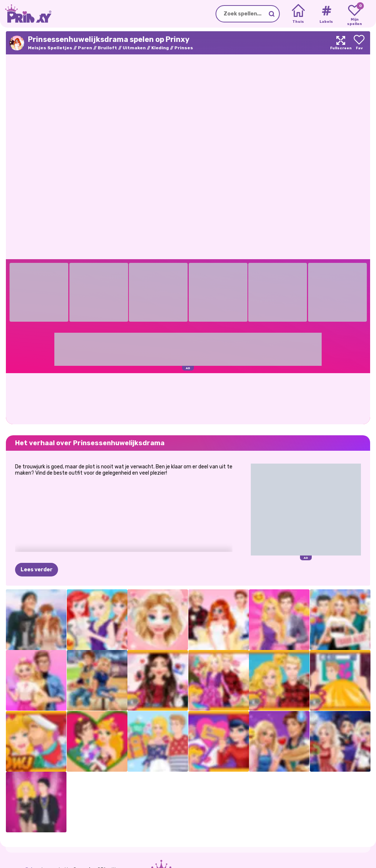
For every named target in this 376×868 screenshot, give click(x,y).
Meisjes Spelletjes (50, 48)
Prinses (184, 48)
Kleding (160, 48)
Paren (85, 48)
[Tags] (326, 14)
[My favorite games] (355, 14)
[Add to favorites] (359, 43)
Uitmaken (134, 48)
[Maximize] (341, 43)
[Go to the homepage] (26, 14)
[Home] (298, 14)
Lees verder (37, 570)
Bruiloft (107, 48)
